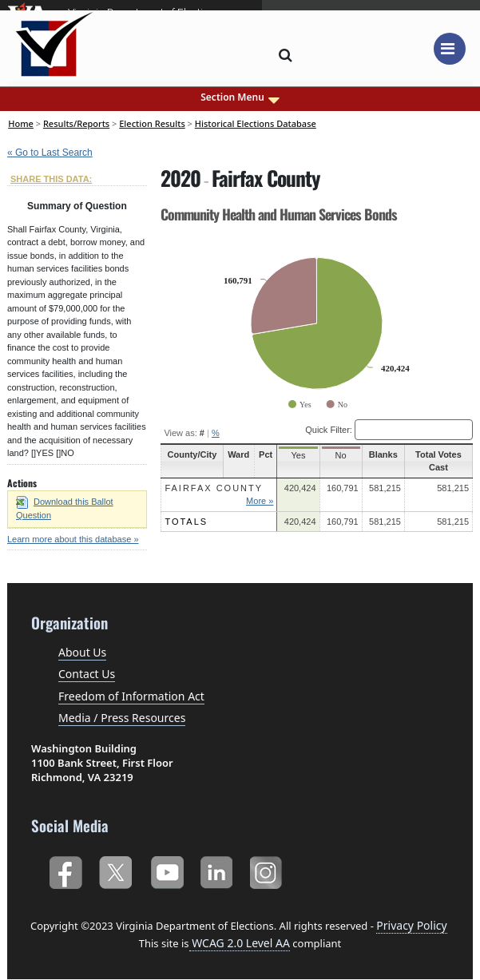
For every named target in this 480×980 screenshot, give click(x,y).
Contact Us (87, 674)
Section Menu (240, 97)
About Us (82, 652)
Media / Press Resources (122, 718)
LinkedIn (217, 869)
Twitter (115, 869)
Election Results (152, 123)
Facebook (65, 869)
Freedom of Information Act (131, 696)
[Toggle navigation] (450, 49)
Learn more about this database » (73, 539)
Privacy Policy (411, 925)
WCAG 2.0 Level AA (240, 943)
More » (260, 501)
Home (21, 123)
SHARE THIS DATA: (51, 179)
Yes (299, 455)
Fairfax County (214, 488)
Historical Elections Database (256, 123)
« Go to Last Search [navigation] (50, 153)
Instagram (268, 869)
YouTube (167, 869)
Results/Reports (76, 123)
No (341, 455)
